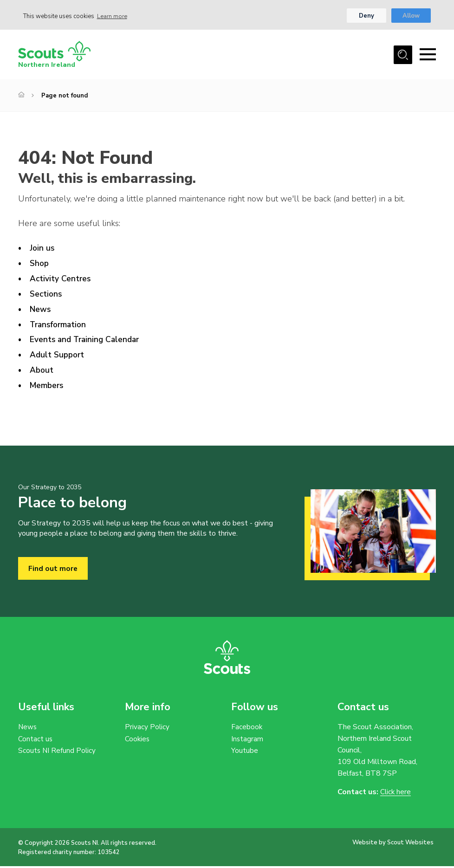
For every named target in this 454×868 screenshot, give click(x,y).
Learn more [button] (113, 16)
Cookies (138, 741)
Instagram (247, 741)
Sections (46, 295)
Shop (40, 265)
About (42, 371)
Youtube (245, 753)
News (41, 310)
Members (48, 387)
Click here (396, 794)
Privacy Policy (147, 729)
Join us (42, 249)
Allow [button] (411, 16)
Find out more (53, 570)
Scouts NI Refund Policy (58, 753)
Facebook (247, 729)
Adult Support (58, 356)
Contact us (36, 741)
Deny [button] (366, 16)
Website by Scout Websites (393, 844)
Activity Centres (61, 279)
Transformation (60, 325)
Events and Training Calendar (87, 341)
